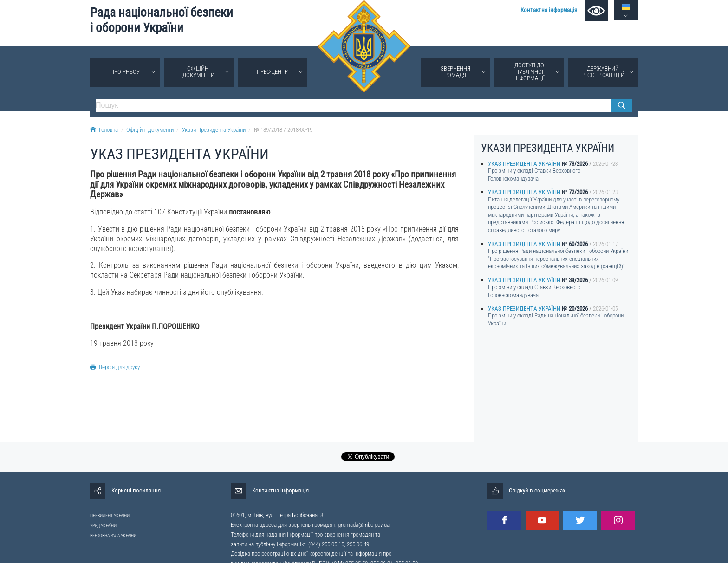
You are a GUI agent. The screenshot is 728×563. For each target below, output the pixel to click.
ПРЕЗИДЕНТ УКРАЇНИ (110, 515)
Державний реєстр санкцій (603, 72)
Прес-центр (272, 72)
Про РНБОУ (125, 72)
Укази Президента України (214, 130)
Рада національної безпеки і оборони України (162, 20)
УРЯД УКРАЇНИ (103, 526)
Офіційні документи (198, 72)
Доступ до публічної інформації (530, 72)
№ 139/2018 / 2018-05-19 (283, 130)
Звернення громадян (455, 72)
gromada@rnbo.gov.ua (364, 525)
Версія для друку (115, 367)
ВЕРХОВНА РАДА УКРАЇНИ (113, 535)
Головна (104, 130)
